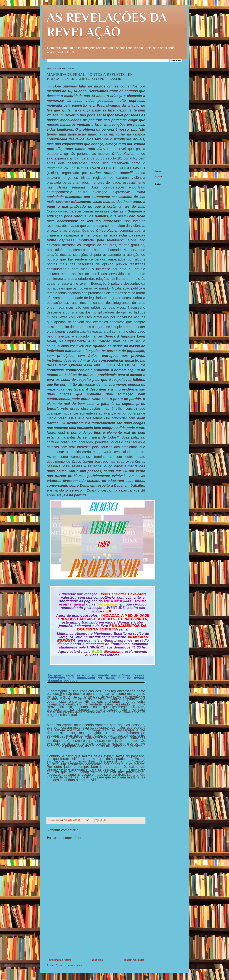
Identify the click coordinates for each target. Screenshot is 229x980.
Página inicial (97, 960)
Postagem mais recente (59, 960)
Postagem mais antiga (133, 960)
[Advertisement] (96, 934)
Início (160, 176)
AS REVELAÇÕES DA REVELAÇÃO (107, 24)
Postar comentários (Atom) (69, 965)
